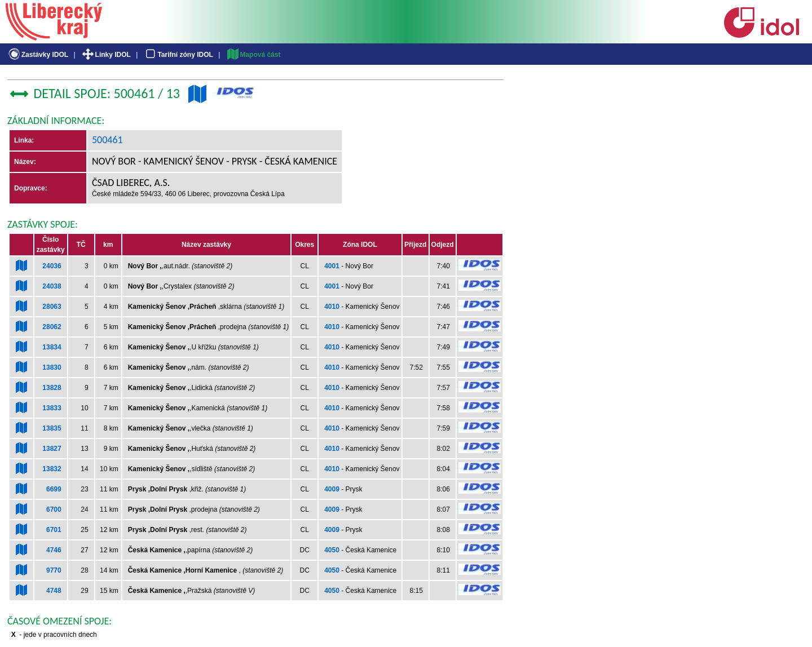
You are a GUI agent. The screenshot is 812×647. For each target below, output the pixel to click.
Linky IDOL (106, 55)
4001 (332, 266)
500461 (107, 140)
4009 (332, 489)
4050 (332, 550)
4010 (332, 307)
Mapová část (253, 55)
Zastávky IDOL (37, 55)
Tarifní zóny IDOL (178, 55)
